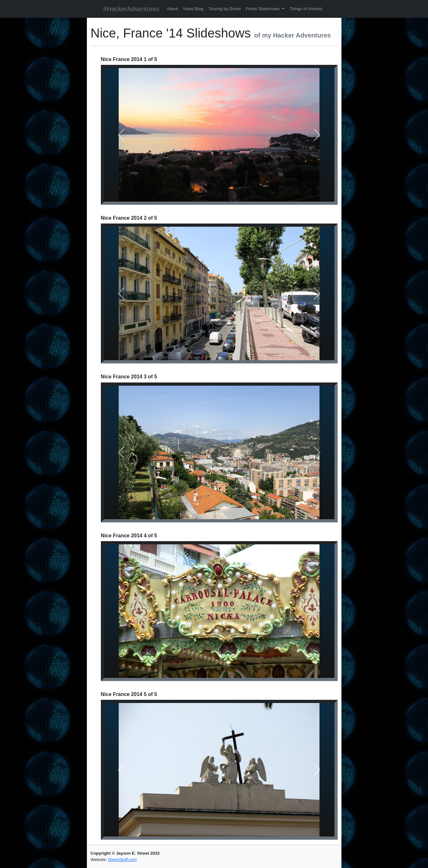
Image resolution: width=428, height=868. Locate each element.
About (172, 9)
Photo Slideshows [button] (263, 9)
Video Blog (193, 9)
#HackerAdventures (131, 9)
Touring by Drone (225, 9)
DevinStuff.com (123, 860)
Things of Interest (306, 9)
